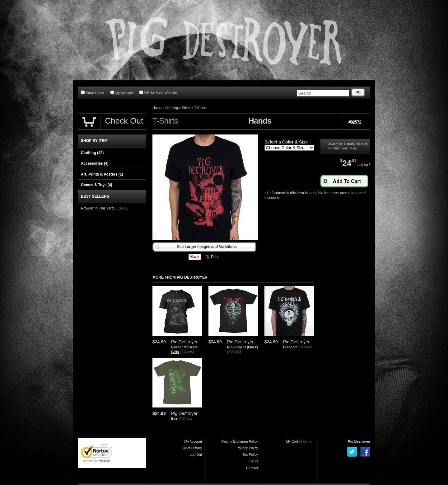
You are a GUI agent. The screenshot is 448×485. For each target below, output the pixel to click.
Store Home (93, 93)
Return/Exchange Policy (240, 441)
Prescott (290, 347)
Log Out (196, 454)
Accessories (95, 163)
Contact (252, 468)
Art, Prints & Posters (102, 174)
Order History (192, 448)
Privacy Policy (247, 448)
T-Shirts (200, 108)
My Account (122, 93)
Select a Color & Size (286, 142)
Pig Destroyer (359, 441)
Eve (174, 418)
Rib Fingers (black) (243, 347)
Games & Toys (96, 185)
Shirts (186, 108)
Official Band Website (158, 93)
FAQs (254, 461)
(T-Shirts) (187, 352)
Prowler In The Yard (97, 208)
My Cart (292, 441)
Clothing (172, 108)
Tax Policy (250, 454)
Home (157, 108)
